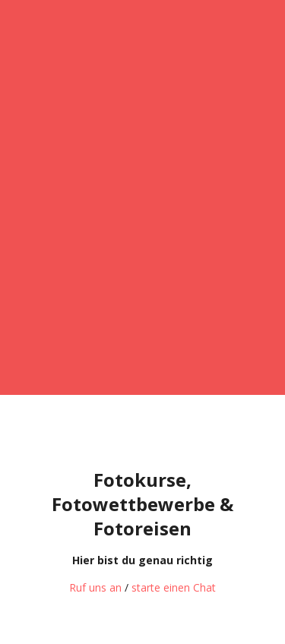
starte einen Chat (174, 587)
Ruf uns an (95, 587)
